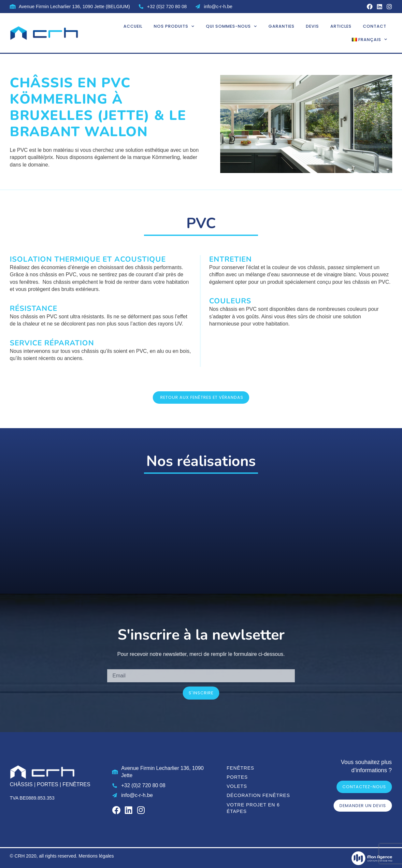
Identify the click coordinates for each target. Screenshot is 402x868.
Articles (341, 26)
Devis (312, 26)
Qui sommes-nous (231, 26)
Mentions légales (96, 856)
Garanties (281, 26)
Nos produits (174, 26)
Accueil (133, 26)
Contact (375, 26)
